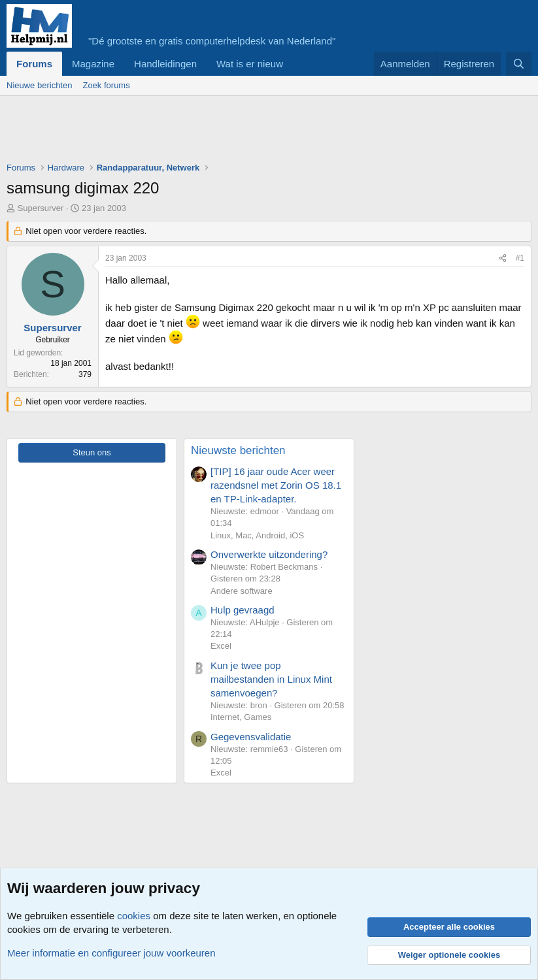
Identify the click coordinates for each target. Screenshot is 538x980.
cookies (134, 916)
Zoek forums (106, 85)
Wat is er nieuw (250, 64)
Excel (221, 646)
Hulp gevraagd (243, 610)
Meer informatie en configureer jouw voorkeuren (111, 953)
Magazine (93, 64)
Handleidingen (165, 64)
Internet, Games (241, 717)
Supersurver (41, 208)
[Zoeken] (519, 64)
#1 (520, 258)
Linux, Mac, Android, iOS (257, 535)
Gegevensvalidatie (251, 737)
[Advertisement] (244, 132)
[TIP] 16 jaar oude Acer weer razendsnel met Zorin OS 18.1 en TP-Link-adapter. (276, 485)
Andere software (242, 591)
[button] (294, 64)
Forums (34, 64)
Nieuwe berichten (39, 85)
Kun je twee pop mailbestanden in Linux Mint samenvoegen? (271, 679)
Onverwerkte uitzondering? (269, 554)
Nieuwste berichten (238, 450)
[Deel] (503, 258)
